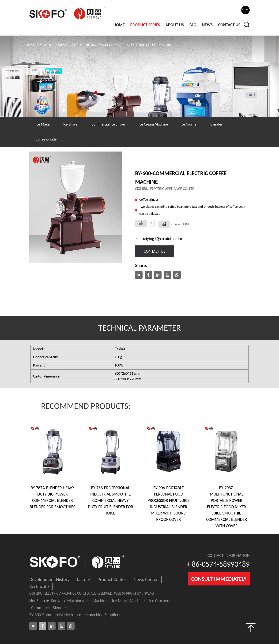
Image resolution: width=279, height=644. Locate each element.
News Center (146, 579)
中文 (245, 10)
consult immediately (219, 579)
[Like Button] (141, 223)
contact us (155, 251)
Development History (49, 579)
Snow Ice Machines (68, 601)
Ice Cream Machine (153, 124)
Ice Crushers (160, 601)
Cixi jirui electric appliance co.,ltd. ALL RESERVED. (72, 593)
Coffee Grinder (81, 45)
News (207, 25)
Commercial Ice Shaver (109, 124)
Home (119, 25)
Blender (216, 124)
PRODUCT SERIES (145, 25)
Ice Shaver (71, 124)
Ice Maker (43, 124)
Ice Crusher (189, 124)
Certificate (39, 586)
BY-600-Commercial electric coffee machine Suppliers (75, 615)
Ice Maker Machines (129, 601)
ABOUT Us (175, 25)
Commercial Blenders (49, 608)
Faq (193, 25)
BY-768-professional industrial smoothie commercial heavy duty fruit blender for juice (110, 500)
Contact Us (229, 25)
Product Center (112, 579)
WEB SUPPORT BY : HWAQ (134, 593)
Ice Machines (98, 601)
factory (84, 579)
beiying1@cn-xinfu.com (158, 239)
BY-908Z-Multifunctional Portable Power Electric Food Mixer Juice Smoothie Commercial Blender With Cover (226, 507)
